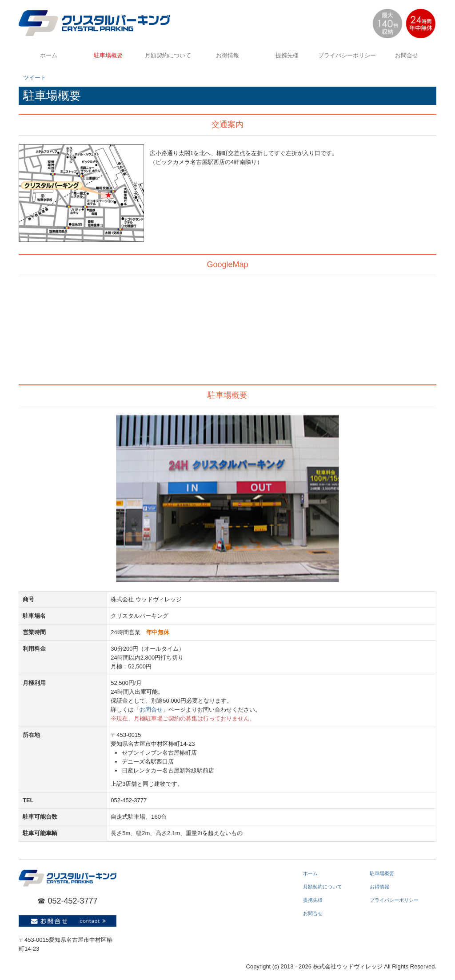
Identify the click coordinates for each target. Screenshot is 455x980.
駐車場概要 (108, 55)
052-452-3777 (72, 901)
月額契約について (168, 55)
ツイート (35, 78)
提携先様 (287, 55)
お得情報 (227, 55)
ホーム (49, 55)
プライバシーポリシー (347, 55)
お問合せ (407, 55)
